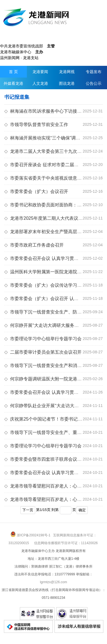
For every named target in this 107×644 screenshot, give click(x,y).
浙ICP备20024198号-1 (34, 535)
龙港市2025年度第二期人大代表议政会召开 (50, 218)
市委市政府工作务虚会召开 (34, 245)
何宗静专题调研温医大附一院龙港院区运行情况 (54, 379)
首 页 (13, 72)
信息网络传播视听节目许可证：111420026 (66, 543)
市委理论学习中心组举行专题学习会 (43, 339)
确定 (82, 510)
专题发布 (94, 72)
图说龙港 (67, 83)
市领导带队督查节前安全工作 (36, 125)
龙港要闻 (40, 72)
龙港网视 (67, 72)
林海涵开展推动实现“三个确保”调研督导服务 (51, 138)
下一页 (28, 510)
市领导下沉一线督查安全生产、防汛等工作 (50, 312)
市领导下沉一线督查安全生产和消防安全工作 (52, 366)
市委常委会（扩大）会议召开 (36, 191)
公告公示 (94, 83)
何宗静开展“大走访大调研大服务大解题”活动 (51, 325)
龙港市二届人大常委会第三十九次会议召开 (50, 151)
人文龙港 (40, 83)
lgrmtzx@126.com (53, 582)
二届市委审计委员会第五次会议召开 (43, 352)
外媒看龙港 (13, 83)
